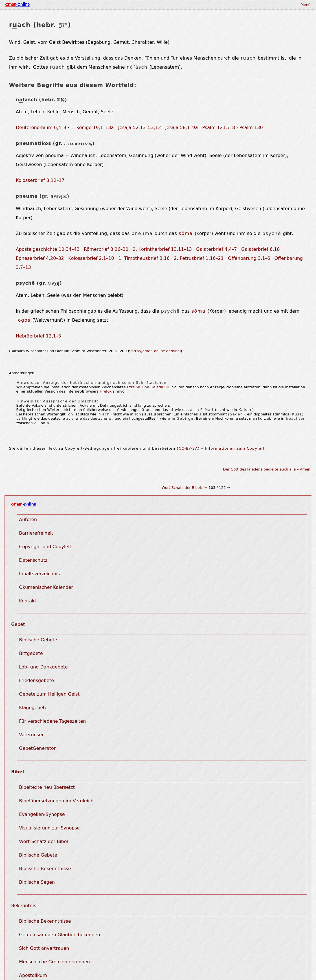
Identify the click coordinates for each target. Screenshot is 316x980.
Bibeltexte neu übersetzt (47, 787)
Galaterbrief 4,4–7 (217, 249)
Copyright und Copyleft (45, 547)
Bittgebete (31, 653)
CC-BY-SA (188, 448)
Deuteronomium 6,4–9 (41, 128)
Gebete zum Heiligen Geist (49, 694)
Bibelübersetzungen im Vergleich (56, 801)
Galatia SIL (160, 387)
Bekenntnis (24, 906)
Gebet (18, 624)
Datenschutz (33, 560)
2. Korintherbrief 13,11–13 (162, 249)
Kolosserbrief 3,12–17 (40, 180)
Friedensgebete (37, 680)
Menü (305, 5)
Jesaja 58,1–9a (182, 128)
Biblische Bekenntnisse (45, 869)
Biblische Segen (37, 882)
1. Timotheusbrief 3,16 (144, 258)
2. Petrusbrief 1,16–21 (199, 258)
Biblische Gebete (38, 640)
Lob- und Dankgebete (44, 667)
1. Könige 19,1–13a (92, 128)
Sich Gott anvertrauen (44, 948)
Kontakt (28, 601)
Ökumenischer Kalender (46, 587)
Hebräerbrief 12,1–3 (38, 336)
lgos (24, 320)
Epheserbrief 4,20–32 (40, 258)
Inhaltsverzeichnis (39, 574)
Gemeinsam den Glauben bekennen (60, 935)
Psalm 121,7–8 (219, 128)
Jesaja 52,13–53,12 (140, 128)
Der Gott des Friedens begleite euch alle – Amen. (267, 469)
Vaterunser (31, 735)
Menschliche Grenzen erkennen (55, 962)
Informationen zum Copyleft (235, 448)
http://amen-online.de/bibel (156, 351)
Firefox (106, 391)
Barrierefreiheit (36, 533)
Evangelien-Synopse (42, 814)
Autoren (28, 520)
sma (186, 234)
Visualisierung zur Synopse (50, 828)
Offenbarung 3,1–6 (249, 258)
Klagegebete (33, 708)
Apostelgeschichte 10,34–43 (48, 249)
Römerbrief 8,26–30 (106, 249)
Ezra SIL (134, 387)
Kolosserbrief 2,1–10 (91, 258)
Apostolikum (33, 975)
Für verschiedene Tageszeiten (53, 721)
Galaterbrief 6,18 (261, 249)
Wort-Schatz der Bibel (181, 488)
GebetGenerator (38, 748)
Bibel (17, 772)
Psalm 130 (251, 128)
